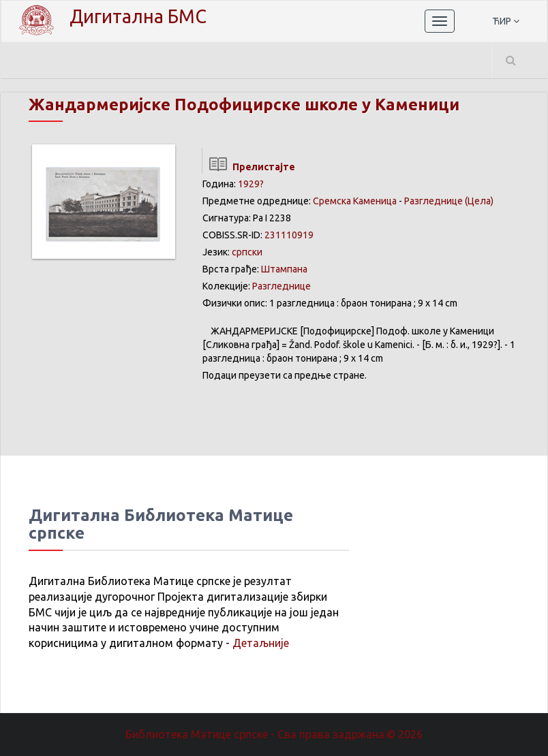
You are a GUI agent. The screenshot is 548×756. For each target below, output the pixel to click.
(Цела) (479, 201)
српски (247, 252)
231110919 (289, 235)
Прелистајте (248, 167)
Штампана (284, 269)
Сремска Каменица (355, 201)
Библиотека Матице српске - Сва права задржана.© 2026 (274, 734)
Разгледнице (433, 201)
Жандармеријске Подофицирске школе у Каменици (244, 105)
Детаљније (261, 643)
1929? (251, 184)
